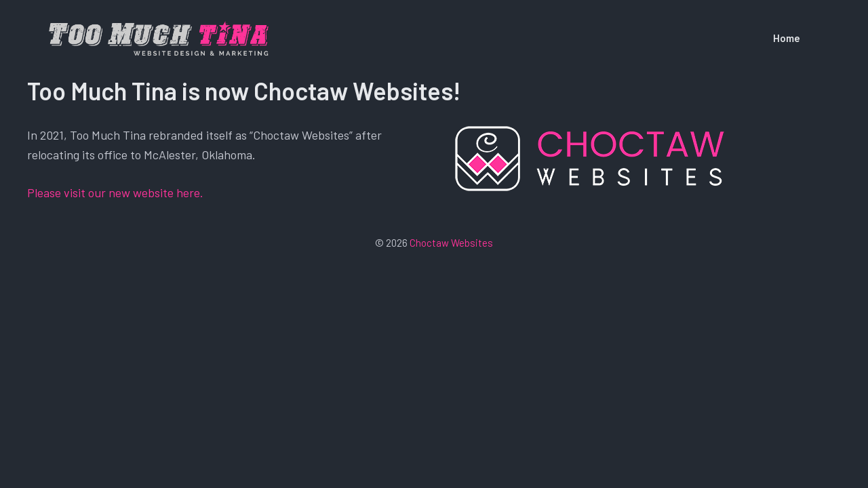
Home (787, 38)
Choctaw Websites (451, 243)
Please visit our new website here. (115, 192)
